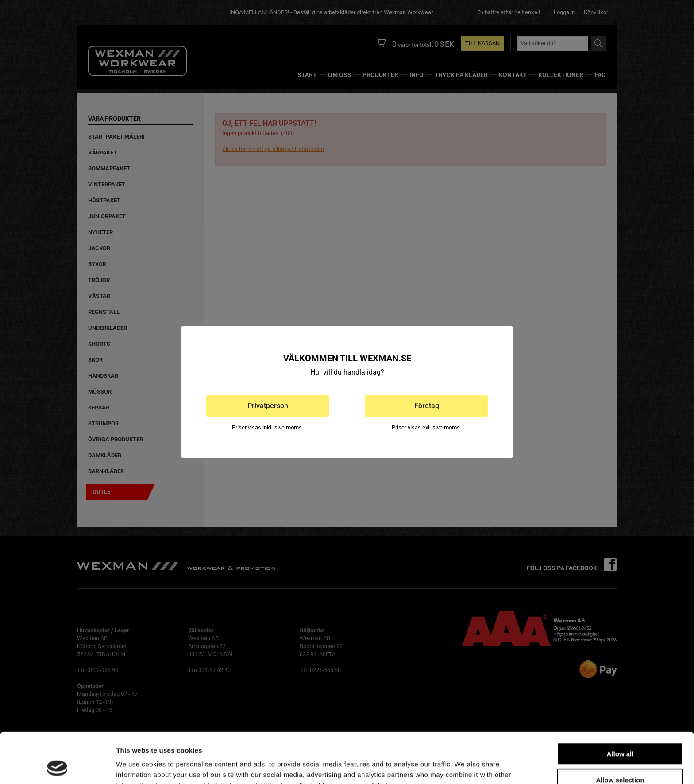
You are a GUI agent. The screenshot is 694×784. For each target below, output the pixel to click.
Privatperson (268, 406)
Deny (620, 758)
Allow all (620, 706)
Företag (427, 406)
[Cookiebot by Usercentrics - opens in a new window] (57, 767)
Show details (465, 767)
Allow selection (620, 732)
